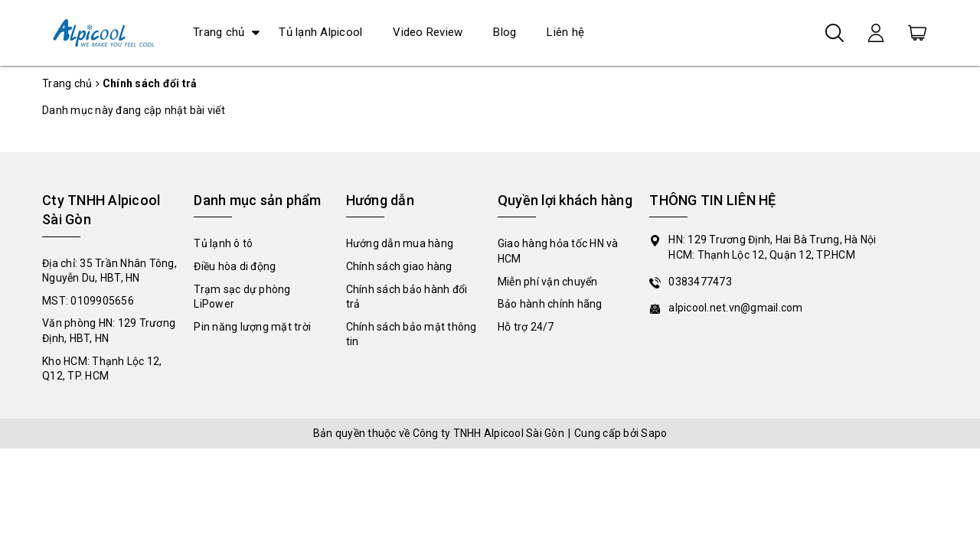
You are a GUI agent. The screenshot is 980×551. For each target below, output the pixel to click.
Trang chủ (219, 32)
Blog (505, 32)
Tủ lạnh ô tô (223, 243)
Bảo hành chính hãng (550, 304)
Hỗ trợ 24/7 (526, 327)
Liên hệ (565, 32)
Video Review (428, 32)
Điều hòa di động (235, 266)
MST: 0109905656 (88, 301)
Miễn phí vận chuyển (548, 282)
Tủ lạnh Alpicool (320, 32)
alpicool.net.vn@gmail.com (735, 308)
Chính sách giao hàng (399, 266)
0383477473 (700, 282)
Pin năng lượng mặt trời (252, 327)
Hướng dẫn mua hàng (400, 243)
